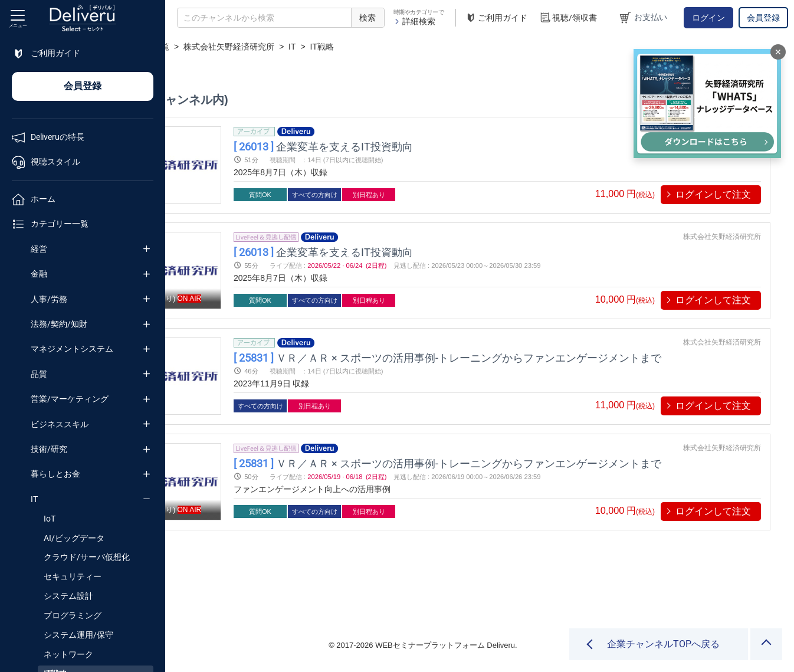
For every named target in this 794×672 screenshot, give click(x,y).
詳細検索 (414, 21)
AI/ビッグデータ (74, 538)
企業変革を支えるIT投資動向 (412, 146)
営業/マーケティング (70, 399)
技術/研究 (49, 449)
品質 (39, 374)
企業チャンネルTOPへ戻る (663, 644)
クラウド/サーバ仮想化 (87, 557)
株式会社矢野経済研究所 (342, 47)
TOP (186, 47)
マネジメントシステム (72, 349)
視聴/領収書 (568, 18)
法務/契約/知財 (59, 324)
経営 (39, 249)
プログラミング (73, 615)
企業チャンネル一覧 (245, 47)
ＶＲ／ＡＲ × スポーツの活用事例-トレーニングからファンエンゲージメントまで (536, 357)
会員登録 (763, 18)
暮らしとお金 (55, 474)
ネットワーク (68, 654)
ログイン (708, 18)
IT (34, 499)
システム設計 (68, 596)
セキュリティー (73, 576)
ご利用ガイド (496, 18)
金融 (39, 274)
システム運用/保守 (78, 635)
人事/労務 (49, 299)
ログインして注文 (713, 194)
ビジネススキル (60, 424)
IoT (50, 519)
